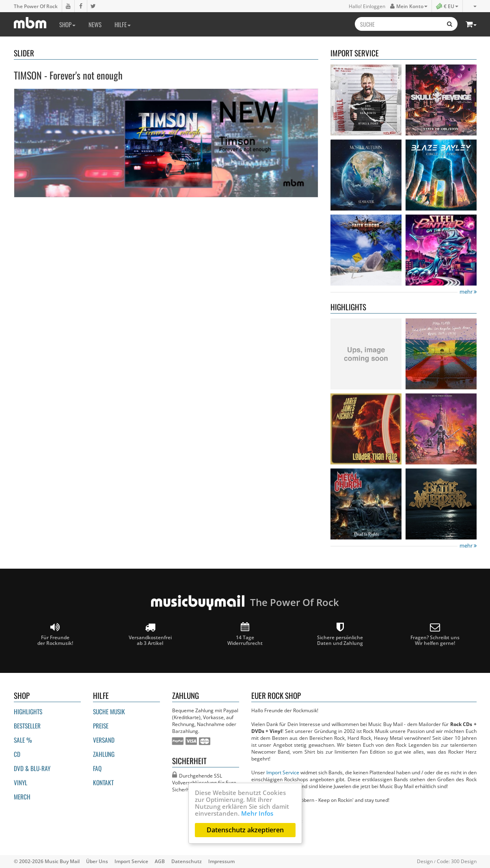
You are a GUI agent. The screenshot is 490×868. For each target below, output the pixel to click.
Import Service (283, 772)
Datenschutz (187, 861)
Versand (104, 740)
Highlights (28, 711)
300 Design (464, 861)
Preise (101, 726)
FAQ (97, 768)
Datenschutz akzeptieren (245, 830)
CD (17, 754)
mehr (468, 292)
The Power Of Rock (36, 6)
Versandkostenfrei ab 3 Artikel (150, 634)
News (95, 24)
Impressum (221, 861)
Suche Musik (109, 711)
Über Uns (97, 861)
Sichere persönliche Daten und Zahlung (340, 634)
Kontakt (103, 782)
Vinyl (21, 782)
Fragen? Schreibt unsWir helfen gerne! (435, 634)
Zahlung (104, 754)
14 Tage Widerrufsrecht (245, 634)
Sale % (23, 740)
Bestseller (27, 726)
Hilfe (123, 24)
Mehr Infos (257, 813)
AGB (160, 861)
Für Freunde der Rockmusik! (55, 634)
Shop (67, 24)
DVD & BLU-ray (32, 768)
